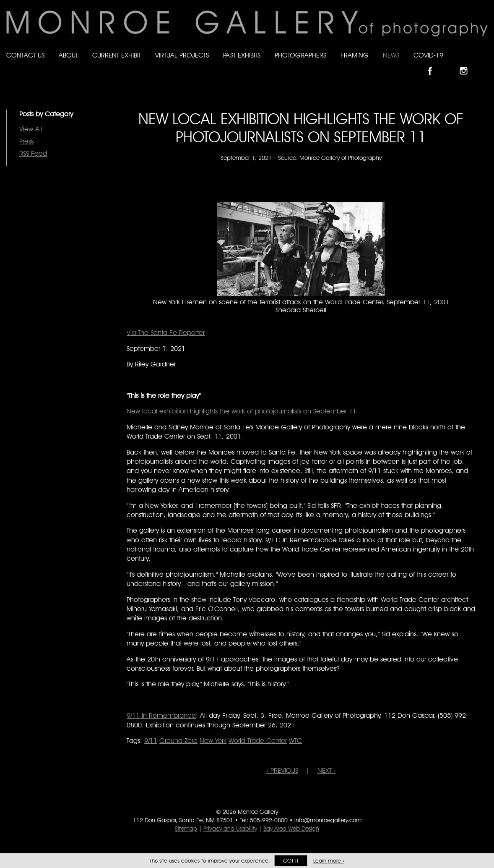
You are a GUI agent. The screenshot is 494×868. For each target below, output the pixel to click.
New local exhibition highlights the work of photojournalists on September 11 (242, 411)
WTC (295, 741)
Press (26, 141)
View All (31, 129)
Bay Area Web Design (291, 829)
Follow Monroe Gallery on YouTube (484, 64)
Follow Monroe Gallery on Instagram (467, 64)
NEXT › (327, 770)
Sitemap (186, 829)
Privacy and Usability (230, 829)
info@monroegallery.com (328, 820)
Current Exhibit (117, 55)
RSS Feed (33, 153)
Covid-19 (428, 55)
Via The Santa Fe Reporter (166, 333)
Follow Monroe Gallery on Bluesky (451, 64)
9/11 (151, 741)
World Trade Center (258, 741)
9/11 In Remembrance (161, 715)
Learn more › (329, 861)
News (391, 55)
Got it (291, 861)
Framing (355, 55)
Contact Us (25, 55)
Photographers (300, 55)
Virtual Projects (182, 55)
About (68, 55)
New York (213, 741)
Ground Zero (178, 741)
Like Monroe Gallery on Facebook (434, 64)
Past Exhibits (242, 55)
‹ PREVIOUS (282, 770)
